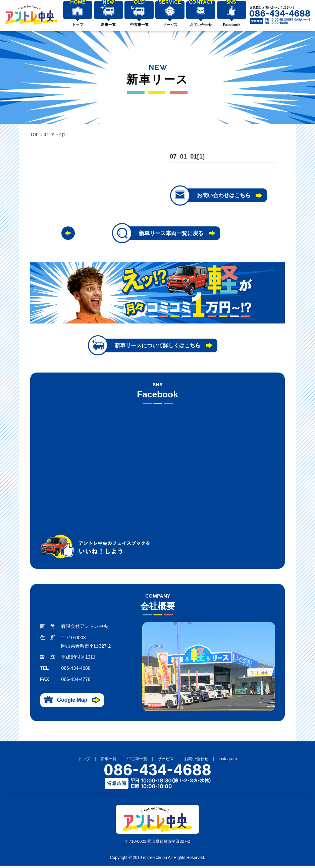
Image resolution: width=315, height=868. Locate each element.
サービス (169, 26)
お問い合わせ (200, 26)
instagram (228, 761)
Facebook (230, 26)
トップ (77, 26)
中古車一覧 (138, 26)
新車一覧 (108, 26)
